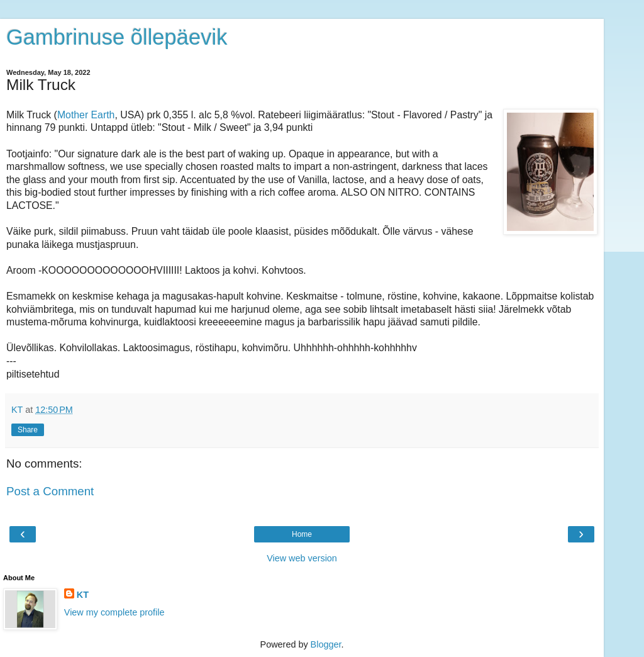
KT (83, 595)
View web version (302, 558)
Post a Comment (50, 491)
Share (28, 430)
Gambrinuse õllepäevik (117, 37)
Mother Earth (86, 115)
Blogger (326, 644)
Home (302, 534)
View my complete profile (114, 612)
